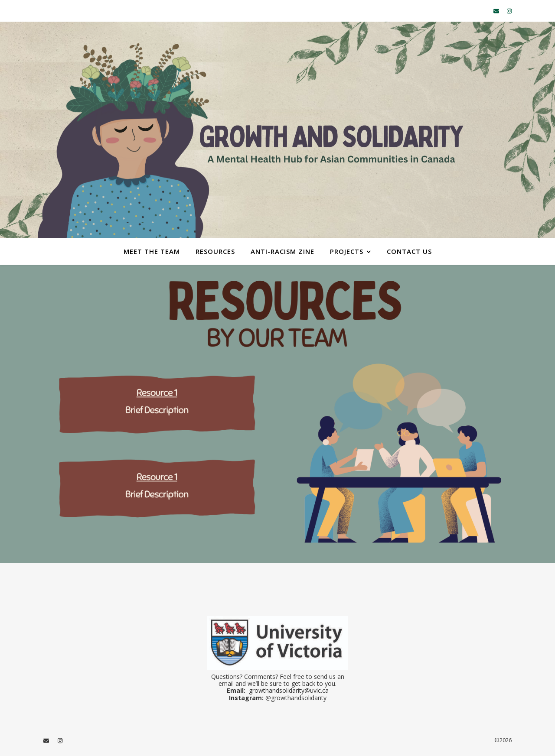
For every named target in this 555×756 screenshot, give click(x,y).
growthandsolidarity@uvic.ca (289, 690)
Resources (215, 251)
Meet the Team (152, 251)
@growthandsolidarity (296, 698)
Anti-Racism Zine (282, 251)
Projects (347, 251)
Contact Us (409, 251)
